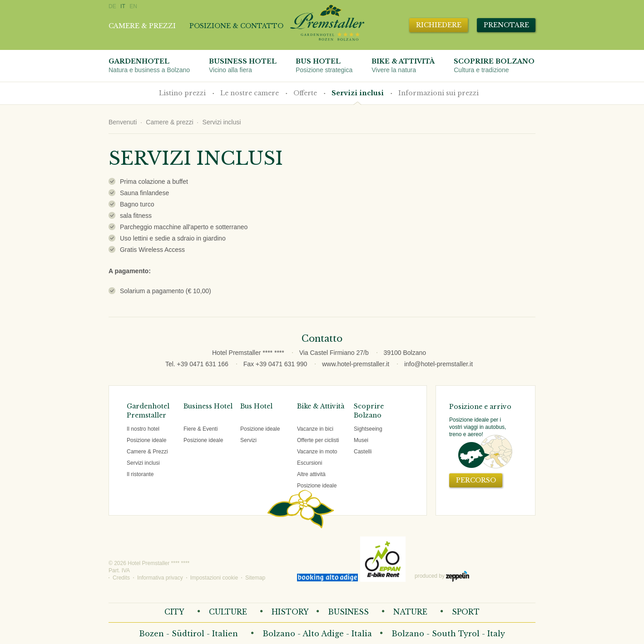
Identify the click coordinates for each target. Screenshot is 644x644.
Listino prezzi (182, 93)
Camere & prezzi (142, 26)
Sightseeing (368, 429)
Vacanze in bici (315, 429)
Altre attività (311, 474)
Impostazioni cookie (214, 578)
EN (133, 6)
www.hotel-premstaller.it (356, 364)
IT (123, 6)
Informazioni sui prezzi (438, 93)
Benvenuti (123, 122)
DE (112, 6)
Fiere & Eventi (201, 429)
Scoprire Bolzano (494, 66)
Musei (361, 440)
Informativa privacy (160, 578)
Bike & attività (403, 66)
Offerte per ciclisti (318, 440)
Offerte (305, 93)
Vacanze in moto (317, 452)
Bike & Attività (321, 406)
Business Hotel (243, 66)
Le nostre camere (250, 93)
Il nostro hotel (143, 429)
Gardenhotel (149, 66)
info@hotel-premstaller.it (438, 364)
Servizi (248, 440)
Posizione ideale (146, 440)
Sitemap (255, 578)
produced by (442, 576)
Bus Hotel (324, 66)
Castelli (363, 452)
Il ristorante (140, 474)
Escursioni (310, 463)
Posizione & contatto (236, 26)
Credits (121, 578)
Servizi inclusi (358, 93)
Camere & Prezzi (147, 452)
